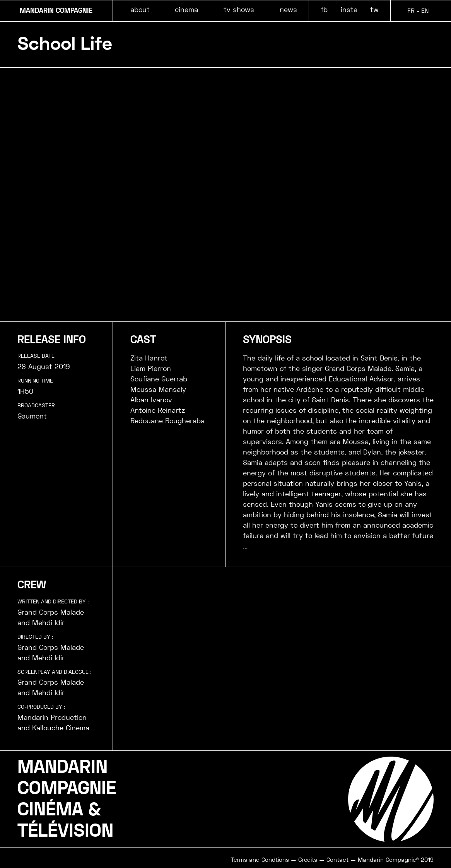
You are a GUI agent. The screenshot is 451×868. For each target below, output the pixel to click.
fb (324, 9)
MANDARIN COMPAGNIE (56, 11)
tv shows (239, 9)
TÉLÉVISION (65, 831)
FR (411, 11)
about (140, 9)
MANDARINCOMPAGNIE (67, 778)
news (288, 9)
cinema (186, 9)
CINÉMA (50, 810)
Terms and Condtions (260, 860)
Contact (337, 860)
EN (425, 11)
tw (374, 9)
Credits (308, 860)
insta (349, 9)
